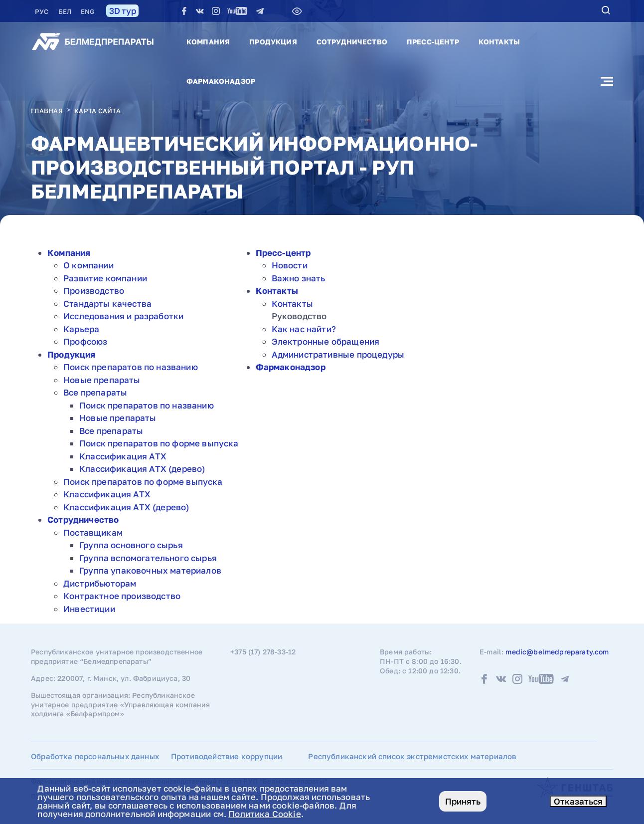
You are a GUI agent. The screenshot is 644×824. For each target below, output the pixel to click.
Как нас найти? (304, 329)
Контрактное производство (122, 596)
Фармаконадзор (221, 81)
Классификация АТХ (123, 456)
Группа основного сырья (131, 545)
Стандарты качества (107, 304)
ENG (87, 11)
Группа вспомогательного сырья (148, 558)
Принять (463, 801)
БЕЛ (66, 11)
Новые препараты (102, 380)
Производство (94, 291)
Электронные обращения (326, 341)
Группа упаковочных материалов (150, 570)
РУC (43, 11)
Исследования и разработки (123, 316)
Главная (47, 111)
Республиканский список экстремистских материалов (412, 756)
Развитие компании (105, 278)
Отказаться (578, 801)
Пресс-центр (433, 42)
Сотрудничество (352, 42)
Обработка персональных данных (95, 756)
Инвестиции (89, 609)
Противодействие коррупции (227, 756)
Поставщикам (93, 532)
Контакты (499, 42)
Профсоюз (85, 341)
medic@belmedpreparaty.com (557, 652)
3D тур (122, 11)
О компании (88, 265)
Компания (208, 42)
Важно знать (299, 278)
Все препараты (95, 392)
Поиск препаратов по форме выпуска (159, 443)
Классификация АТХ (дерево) (142, 469)
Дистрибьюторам (100, 583)
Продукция (273, 42)
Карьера (81, 329)
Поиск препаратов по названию (131, 367)
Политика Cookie (265, 814)
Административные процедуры (338, 354)
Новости (290, 265)
